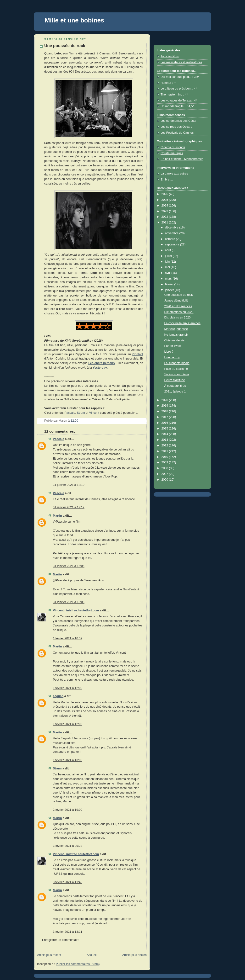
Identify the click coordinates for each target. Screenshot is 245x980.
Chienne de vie (174, 340)
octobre (171, 239)
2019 (165, 406)
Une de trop (172, 357)
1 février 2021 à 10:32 (68, 638)
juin (168, 262)
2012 (165, 445)
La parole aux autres (174, 174)
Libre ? (169, 352)
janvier (170, 290)
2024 (165, 206)
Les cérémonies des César (178, 121)
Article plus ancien (134, 955)
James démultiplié (176, 301)
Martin (57, 516)
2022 (165, 217)
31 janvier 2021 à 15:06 (69, 602)
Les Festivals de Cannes (177, 133)
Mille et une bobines (74, 20)
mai (168, 267)
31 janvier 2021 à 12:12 (69, 507)
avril (168, 273)
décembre (172, 228)
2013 (165, 440)
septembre (173, 244)
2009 (165, 462)
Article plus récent (49, 955)
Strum (81, 413)
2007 (165, 474)
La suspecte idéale (177, 363)
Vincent (94, 413)
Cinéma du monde (173, 147)
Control (138, 354)
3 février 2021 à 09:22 (68, 846)
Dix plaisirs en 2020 (178, 318)
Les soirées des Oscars (176, 127)
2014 (165, 434)
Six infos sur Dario (177, 374)
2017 (165, 417)
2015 (165, 429)
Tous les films (170, 56)
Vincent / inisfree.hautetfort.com (76, 610)
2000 (165, 480)
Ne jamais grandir (176, 335)
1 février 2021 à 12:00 (68, 688)
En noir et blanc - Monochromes (182, 159)
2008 (165, 468)
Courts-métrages (172, 153)
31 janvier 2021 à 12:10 (69, 485)
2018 (165, 411)
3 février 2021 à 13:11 (68, 932)
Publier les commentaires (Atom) (78, 964)
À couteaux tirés (175, 386)
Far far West (173, 346)
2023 (165, 211)
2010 (165, 457)
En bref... (167, 180)
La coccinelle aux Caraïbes (182, 323)
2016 (165, 423)
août (168, 250)
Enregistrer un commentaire (61, 940)
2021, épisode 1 (175, 392)
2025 (165, 200)
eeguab (58, 696)
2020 (165, 400)
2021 (165, 222)
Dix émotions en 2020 (179, 312)
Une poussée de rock (179, 295)
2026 (165, 194)
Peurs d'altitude (175, 380)
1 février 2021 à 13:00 (68, 760)
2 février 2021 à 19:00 (68, 810)
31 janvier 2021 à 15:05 (69, 566)
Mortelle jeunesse (176, 329)
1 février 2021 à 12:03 (68, 724)
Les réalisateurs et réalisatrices (181, 62)
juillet (169, 256)
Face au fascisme (176, 369)
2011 (165, 451)
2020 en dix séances (178, 306)
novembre (172, 233)
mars (169, 279)
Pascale (70, 413)
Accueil (92, 955)
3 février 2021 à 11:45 (68, 882)
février (170, 284)
